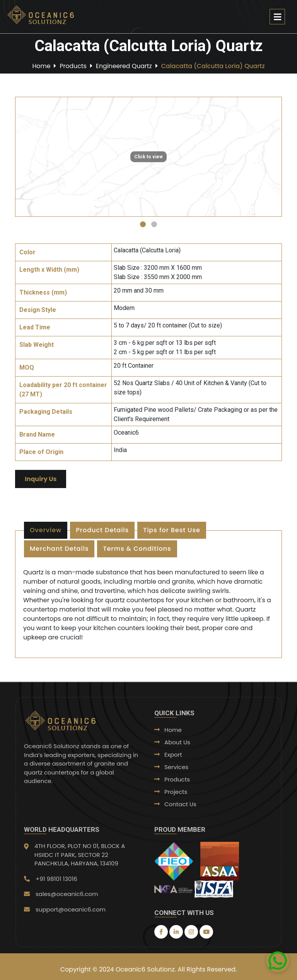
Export (173, 755)
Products (72, 66)
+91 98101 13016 (56, 879)
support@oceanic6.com (71, 909)
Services (176, 767)
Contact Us (180, 804)
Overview (46, 530)
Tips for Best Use (172, 530)
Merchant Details (59, 549)
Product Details (102, 530)
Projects (176, 792)
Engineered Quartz (124, 66)
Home (40, 66)
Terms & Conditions (137, 549)
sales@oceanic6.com (67, 894)
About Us (177, 742)
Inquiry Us (41, 479)
